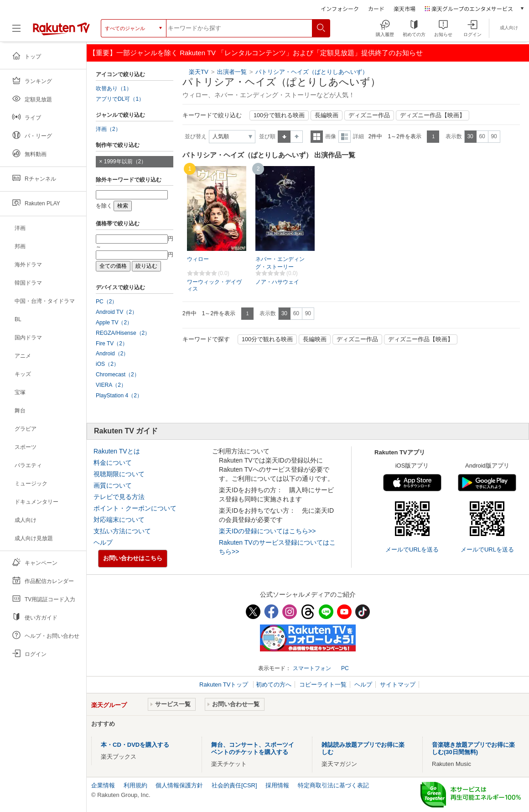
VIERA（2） (111, 385)
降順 (297, 137)
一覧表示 (317, 137)
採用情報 (277, 785)
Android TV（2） (117, 312)
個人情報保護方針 (179, 785)
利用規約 (135, 785)
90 (494, 136)
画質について (113, 485)
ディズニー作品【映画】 (433, 115)
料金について (113, 463)
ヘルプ (103, 542)
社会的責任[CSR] (234, 785)
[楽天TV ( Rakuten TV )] (61, 32)
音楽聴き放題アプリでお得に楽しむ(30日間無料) (473, 748)
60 (482, 136)
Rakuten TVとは (117, 451)
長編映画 (327, 115)
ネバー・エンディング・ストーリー (280, 263)
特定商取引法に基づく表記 (333, 785)
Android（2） (112, 354)
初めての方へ (274, 684)
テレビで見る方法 (119, 497)
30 (470, 136)
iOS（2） (107, 364)
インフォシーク (340, 8)
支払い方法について (122, 531)
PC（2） (107, 302)
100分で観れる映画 (279, 115)
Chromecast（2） (118, 375)
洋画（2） (108, 129)
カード (376, 8)
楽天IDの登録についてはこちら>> (267, 531)
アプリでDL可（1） (120, 99)
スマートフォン (312, 668)
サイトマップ (398, 684)
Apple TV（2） (114, 323)
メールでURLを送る (412, 549)
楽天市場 (405, 8)
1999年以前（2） (125, 161)
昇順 (284, 137)
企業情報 (103, 785)
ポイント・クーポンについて (135, 508)
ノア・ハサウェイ (277, 282)
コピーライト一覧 (323, 684)
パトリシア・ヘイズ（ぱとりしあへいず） (312, 72)
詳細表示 (345, 137)
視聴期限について (119, 474)
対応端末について (119, 520)
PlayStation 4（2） (119, 396)
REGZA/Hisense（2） (123, 333)
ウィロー (198, 259)
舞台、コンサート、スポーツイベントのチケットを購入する (253, 748)
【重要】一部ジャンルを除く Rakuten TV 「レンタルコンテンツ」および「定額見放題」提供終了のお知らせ (256, 53)
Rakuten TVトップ (225, 684)
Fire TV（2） (112, 344)
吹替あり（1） (114, 88)
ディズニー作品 (369, 115)
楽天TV (199, 72)
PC (345, 668)
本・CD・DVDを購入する (135, 745)
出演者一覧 (232, 72)
